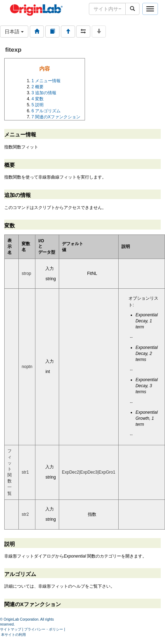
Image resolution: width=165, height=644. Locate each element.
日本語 (14, 32)
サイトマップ (11, 629)
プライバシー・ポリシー (44, 629)
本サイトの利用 (13, 635)
